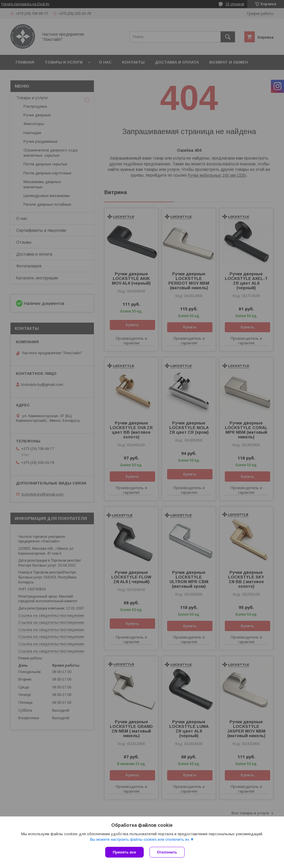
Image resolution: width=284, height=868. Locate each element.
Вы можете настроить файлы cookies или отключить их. (140, 839)
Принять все (124, 852)
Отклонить (167, 852)
